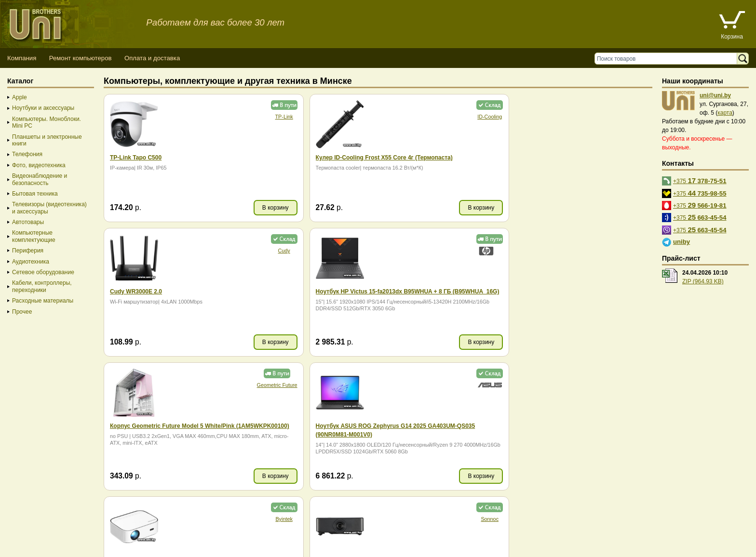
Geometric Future (210, 251)
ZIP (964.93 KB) (703, 281)
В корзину (209, 208)
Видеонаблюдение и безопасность (40, 179)
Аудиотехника (31, 262)
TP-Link (217, 117)
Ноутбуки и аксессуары (43, 108)
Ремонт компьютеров (81, 58)
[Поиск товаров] (668, 59)
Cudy (494, 117)
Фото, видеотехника (39, 165)
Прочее (22, 312)
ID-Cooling (356, 117)
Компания (22, 58)
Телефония (27, 154)
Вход (55, 548)
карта (725, 113)
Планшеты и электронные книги (47, 140)
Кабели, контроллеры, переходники (42, 286)
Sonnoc (633, 251)
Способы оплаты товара (77, 530)
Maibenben (633, 385)
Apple (20, 97)
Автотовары (28, 222)
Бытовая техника (35, 194)
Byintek (494, 251)
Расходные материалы (43, 301)
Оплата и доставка (152, 58)
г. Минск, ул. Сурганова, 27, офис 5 (358, 539)
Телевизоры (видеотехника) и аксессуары (49, 208)
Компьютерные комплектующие (34, 236)
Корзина (732, 37)
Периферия (28, 251)
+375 (700, 180)
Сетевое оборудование (43, 272)
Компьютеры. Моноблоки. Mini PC (47, 122)
